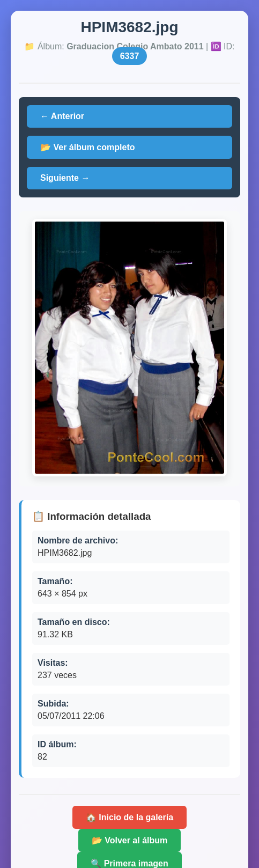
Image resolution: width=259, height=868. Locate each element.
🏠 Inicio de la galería (129, 817)
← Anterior (62, 116)
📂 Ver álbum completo (87, 147)
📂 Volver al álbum (130, 840)
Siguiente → (65, 178)
